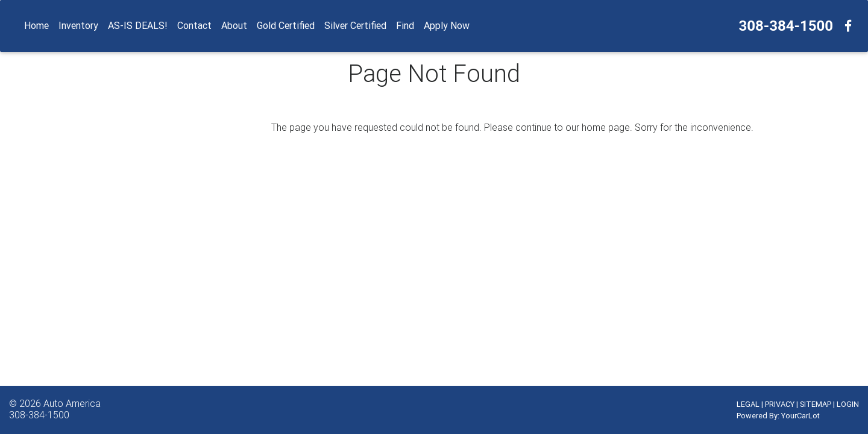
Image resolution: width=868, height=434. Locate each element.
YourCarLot (800, 416)
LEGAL (748, 404)
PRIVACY (780, 404)
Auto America (72, 403)
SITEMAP (816, 404)
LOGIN (848, 404)
